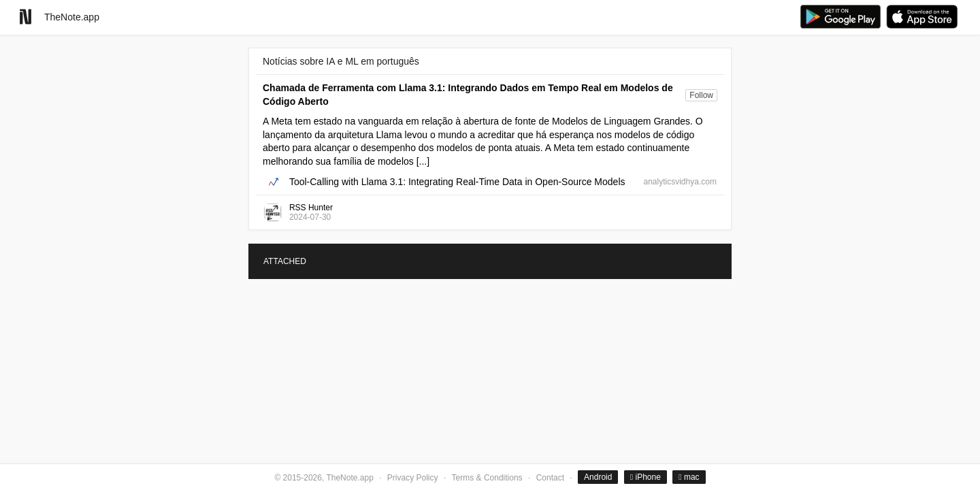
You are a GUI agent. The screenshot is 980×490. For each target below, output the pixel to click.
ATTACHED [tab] (285, 261)
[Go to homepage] (26, 17)
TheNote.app (72, 17)
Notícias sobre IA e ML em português (341, 61)
